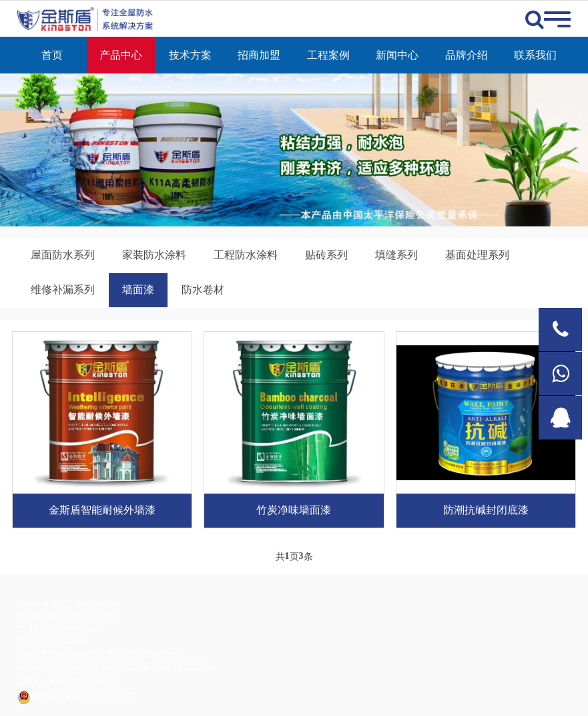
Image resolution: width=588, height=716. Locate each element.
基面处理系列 (477, 255)
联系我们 (535, 55)
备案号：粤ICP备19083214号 (68, 682)
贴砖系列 (326, 255)
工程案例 (328, 55)
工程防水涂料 (246, 255)
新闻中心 (397, 55)
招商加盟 (259, 55)
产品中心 (121, 55)
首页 (52, 55)
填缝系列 (396, 255)
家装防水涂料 (154, 255)
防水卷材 (203, 290)
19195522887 (95, 616)
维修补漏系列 (63, 290)
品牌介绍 (467, 55)
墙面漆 (138, 290)
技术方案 (190, 55)
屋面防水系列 (63, 255)
